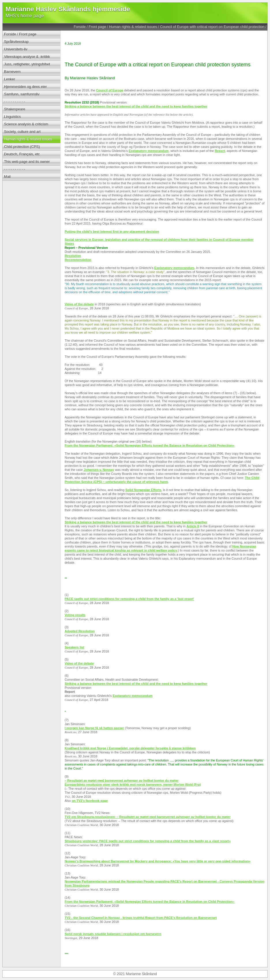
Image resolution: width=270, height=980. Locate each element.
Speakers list (74, 647)
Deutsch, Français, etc (22, 154)
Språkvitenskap (16, 42)
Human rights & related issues (133, 27)
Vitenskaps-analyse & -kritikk (27, 57)
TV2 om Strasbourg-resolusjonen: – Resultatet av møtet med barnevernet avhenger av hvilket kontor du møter (148, 817)
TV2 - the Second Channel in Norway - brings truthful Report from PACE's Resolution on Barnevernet (141, 918)
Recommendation (78, 260)
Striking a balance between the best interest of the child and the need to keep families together (136, 106)
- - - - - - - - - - (15, 102)
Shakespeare (15, 109)
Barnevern (12, 72)
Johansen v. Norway (99, 470)
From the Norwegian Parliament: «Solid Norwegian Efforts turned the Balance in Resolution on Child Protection (149, 902)
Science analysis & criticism (26, 124)
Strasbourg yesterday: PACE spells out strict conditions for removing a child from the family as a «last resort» (148, 841)
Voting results (75, 615)
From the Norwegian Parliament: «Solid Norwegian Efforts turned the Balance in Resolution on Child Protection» (150, 445)
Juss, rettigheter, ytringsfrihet (27, 64)
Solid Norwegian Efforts (143, 490)
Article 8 (193, 526)
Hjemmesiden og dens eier (25, 87)
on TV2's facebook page (90, 801)
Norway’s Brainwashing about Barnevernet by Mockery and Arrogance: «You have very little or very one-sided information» (158, 861)
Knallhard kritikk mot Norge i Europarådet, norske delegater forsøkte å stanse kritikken (130, 748)
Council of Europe (110, 90)
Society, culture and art (22, 132)
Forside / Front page (90, 27)
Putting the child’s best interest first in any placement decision (112, 232)
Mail (7, 177)
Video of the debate (79, 304)
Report (220, 151)
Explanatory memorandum (149, 151)
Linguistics (12, 117)
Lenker (10, 79)
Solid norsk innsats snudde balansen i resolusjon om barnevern (113, 934)
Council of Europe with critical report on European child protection (212, 27)
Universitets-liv (16, 49)
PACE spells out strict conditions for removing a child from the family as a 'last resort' (129, 599)
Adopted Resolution (80, 631)
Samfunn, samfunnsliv (22, 94)
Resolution (73, 256)
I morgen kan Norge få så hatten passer (94, 728)
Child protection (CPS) (22, 147)
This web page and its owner (27, 162)
